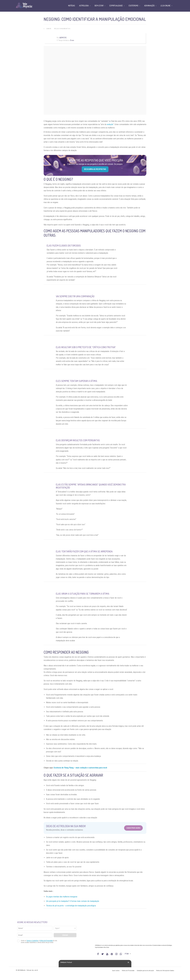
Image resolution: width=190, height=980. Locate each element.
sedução (110, 124)
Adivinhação (149, 6)
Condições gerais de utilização (145, 971)
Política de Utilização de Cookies (165, 971)
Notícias (72, 6)
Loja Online (166, 6)
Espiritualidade (116, 6)
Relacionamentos (62, 29)
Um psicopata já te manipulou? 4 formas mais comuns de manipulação (73, 901)
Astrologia (84, 6)
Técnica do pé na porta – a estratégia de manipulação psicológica (71, 906)
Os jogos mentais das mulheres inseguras (62, 897)
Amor (49, 29)
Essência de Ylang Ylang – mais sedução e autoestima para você (80, 768)
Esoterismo (133, 6)
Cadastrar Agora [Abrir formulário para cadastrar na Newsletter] (133, 828)
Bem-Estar (99, 6)
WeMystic (63, 38)
